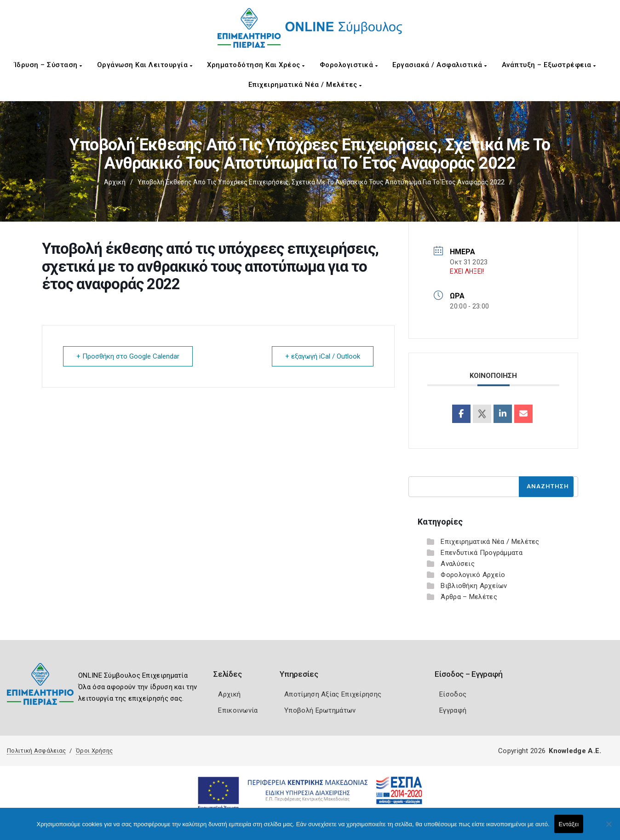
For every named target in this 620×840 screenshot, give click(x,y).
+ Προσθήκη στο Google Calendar (128, 356)
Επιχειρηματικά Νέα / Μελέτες (305, 85)
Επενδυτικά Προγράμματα (482, 553)
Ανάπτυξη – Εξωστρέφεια (549, 65)
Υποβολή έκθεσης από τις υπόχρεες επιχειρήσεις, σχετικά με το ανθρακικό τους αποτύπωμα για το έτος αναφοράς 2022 (321, 182)
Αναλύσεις (458, 564)
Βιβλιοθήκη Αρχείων (474, 586)
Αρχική (115, 182)
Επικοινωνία (238, 710)
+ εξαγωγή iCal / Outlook (323, 356)
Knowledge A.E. (575, 751)
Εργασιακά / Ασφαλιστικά (440, 65)
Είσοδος (453, 694)
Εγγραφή (453, 710)
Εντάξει (569, 824)
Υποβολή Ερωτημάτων (320, 710)
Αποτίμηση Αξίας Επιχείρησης (333, 694)
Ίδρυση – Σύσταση (48, 65)
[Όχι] (609, 829)
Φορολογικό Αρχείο (473, 575)
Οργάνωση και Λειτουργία (145, 65)
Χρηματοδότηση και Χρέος (256, 65)
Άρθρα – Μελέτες (469, 597)
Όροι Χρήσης (94, 751)
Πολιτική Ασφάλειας (36, 751)
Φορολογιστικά (349, 65)
